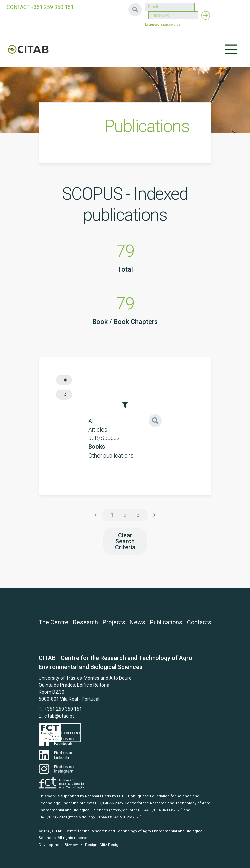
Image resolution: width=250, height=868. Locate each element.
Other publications (111, 456)
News (137, 622)
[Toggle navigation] (231, 49)
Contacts (199, 622)
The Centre (54, 622)
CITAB (28, 49)
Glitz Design (110, 845)
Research (86, 622)
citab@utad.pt (59, 716)
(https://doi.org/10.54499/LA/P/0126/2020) (105, 817)
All (91, 421)
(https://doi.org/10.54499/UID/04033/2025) (146, 810)
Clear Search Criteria (125, 541)
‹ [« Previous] (96, 515)
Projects (114, 622)
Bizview (71, 845)
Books (97, 447)
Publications (166, 622)
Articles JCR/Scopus (104, 434)
